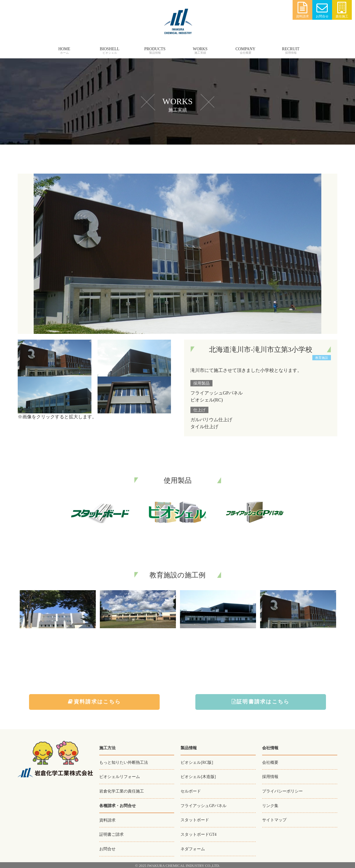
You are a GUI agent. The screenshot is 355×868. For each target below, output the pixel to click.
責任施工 (342, 10)
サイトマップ (274, 819)
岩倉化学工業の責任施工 (122, 791)
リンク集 (270, 805)
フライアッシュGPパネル (203, 805)
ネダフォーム (193, 848)
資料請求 (302, 10)
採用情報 (270, 777)
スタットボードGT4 (199, 833)
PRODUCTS (155, 49)
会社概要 (270, 762)
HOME (64, 49)
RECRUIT (291, 49)
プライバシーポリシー (282, 791)
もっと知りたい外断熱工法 (124, 762)
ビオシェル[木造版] (198, 777)
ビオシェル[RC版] (197, 762)
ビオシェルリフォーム (120, 777)
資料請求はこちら (95, 702)
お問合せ (322, 10)
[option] (58, 610)
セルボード (191, 791)
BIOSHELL (110, 49)
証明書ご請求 (111, 834)
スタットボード (195, 819)
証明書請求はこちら (261, 702)
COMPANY (245, 49)
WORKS (200, 49)
